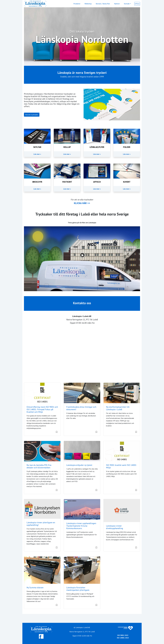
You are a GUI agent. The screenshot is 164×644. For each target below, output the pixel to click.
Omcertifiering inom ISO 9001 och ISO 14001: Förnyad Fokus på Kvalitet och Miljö (42, 409)
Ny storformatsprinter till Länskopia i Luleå (118, 408)
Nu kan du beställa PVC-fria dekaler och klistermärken (39, 466)
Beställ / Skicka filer (103, 4)
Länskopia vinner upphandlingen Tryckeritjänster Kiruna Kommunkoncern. (81, 526)
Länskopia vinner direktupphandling (115, 527)
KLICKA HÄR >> (82, 203)
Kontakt (127, 4)
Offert (137, 4)
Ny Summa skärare (35, 588)
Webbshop (88, 4)
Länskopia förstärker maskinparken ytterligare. (78, 589)
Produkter (77, 4)
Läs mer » (37, 154)
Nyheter (117, 4)
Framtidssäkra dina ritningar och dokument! (81, 408)
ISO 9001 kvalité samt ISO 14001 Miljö (121, 466)
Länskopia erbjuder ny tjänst (79, 465)
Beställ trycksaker (32, 115)
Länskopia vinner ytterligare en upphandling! (41, 524)
